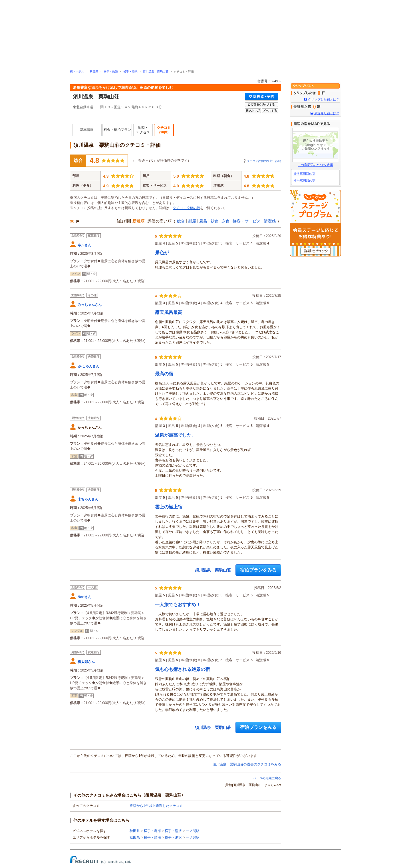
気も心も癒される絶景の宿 (182, 669)
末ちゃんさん (88, 499)
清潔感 (270, 221)
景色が (162, 253)
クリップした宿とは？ (324, 99)
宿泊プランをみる (258, 570)
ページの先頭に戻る (267, 778)
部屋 (192, 221)
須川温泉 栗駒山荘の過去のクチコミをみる (247, 764)
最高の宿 (164, 374)
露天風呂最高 (169, 312)
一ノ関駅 (193, 831)
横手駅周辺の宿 (304, 181)
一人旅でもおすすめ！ (178, 605)
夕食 (225, 221)
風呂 (203, 221)
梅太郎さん (86, 662)
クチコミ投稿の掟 (186, 208)
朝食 (214, 221)
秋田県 (94, 72)
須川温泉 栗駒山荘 (156, 72)
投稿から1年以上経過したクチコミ (156, 806)
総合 (181, 221)
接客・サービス (247, 221)
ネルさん (84, 245)
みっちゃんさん (90, 305)
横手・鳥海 (111, 72)
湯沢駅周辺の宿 (304, 174)
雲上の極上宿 (169, 507)
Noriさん (84, 597)
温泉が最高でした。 (176, 435)
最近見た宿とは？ (327, 113)
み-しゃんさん (88, 366)
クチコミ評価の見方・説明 (264, 161)
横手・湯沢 (130, 72)
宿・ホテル (77, 72)
